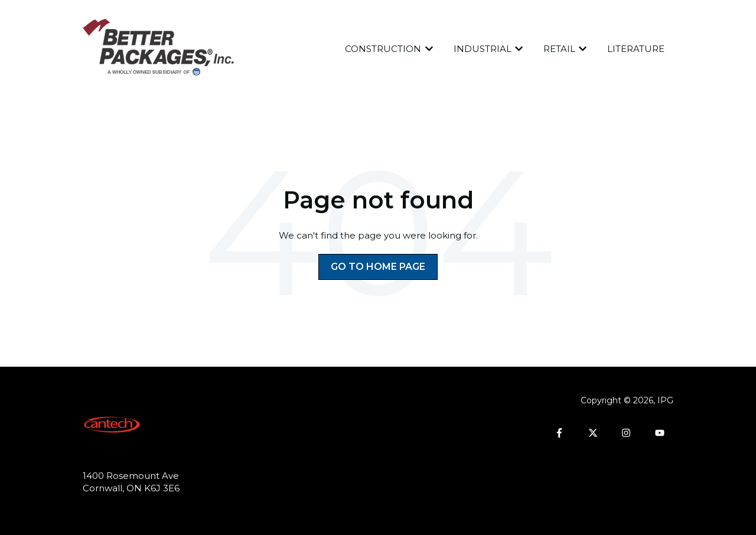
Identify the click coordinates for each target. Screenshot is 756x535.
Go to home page (378, 267)
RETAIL (559, 49)
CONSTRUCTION (383, 49)
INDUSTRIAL (483, 49)
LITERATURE (636, 49)
